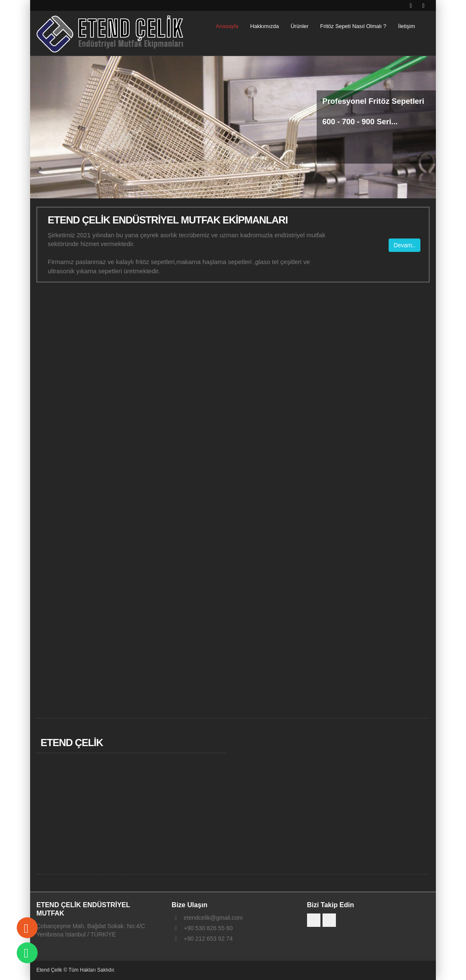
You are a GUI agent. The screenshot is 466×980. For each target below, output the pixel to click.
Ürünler (300, 26)
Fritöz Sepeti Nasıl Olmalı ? (353, 26)
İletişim (407, 26)
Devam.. (405, 245)
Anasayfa (227, 26)
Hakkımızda (265, 26)
